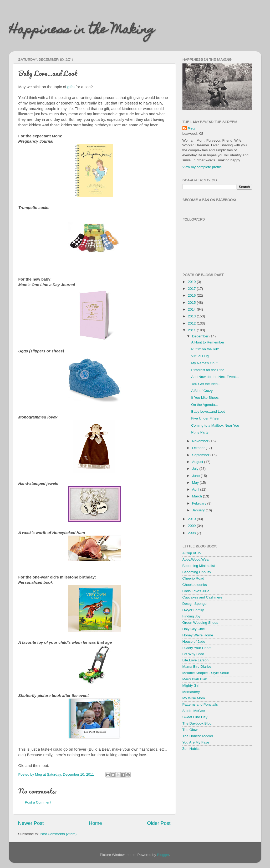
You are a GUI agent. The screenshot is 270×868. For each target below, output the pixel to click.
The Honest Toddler (198, 736)
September (201, 455)
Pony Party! (200, 432)
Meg (191, 128)
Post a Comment (38, 802)
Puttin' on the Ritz (205, 349)
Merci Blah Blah (195, 679)
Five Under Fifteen (206, 418)
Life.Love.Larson (196, 660)
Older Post (159, 823)
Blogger (163, 855)
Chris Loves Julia (196, 591)
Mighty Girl (191, 685)
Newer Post (31, 823)
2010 (192, 519)
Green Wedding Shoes (200, 623)
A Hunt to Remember (208, 342)
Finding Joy (192, 616)
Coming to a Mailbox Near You (215, 425)
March (198, 496)
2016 (192, 295)
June (197, 476)
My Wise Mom (194, 698)
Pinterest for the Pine (208, 370)
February (200, 503)
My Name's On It (204, 363)
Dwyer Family (193, 610)
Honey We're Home (198, 635)
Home (95, 823)
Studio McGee (194, 711)
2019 (192, 282)
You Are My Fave (196, 742)
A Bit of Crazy (202, 391)
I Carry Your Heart (197, 648)
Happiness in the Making (82, 31)
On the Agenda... (204, 405)
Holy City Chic (194, 629)
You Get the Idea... (206, 384)
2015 (192, 303)
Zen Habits (191, 749)
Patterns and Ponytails (200, 704)
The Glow (190, 730)
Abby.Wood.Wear (196, 559)
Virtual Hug (200, 356)
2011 (192, 330)
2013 (192, 316)
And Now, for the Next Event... (215, 377)
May (196, 483)
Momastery (191, 692)
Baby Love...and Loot (208, 411)
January (199, 510)
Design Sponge (195, 604)
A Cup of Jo (192, 553)
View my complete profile (202, 167)
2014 (192, 309)
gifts (71, 87)
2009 (192, 526)
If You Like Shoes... (206, 398)
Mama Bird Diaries (197, 667)
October (199, 448)
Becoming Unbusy (197, 572)
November (201, 441)
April (196, 489)
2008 (192, 533)
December (201, 336)
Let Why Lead (193, 654)
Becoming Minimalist (199, 566)
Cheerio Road (193, 578)
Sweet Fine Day (195, 717)
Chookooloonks (195, 585)
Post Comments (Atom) (58, 834)
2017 (192, 289)
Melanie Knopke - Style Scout (206, 673)
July (196, 469)
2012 (192, 323)
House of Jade (194, 642)
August (198, 462)
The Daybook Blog (197, 723)
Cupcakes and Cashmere (202, 597)
